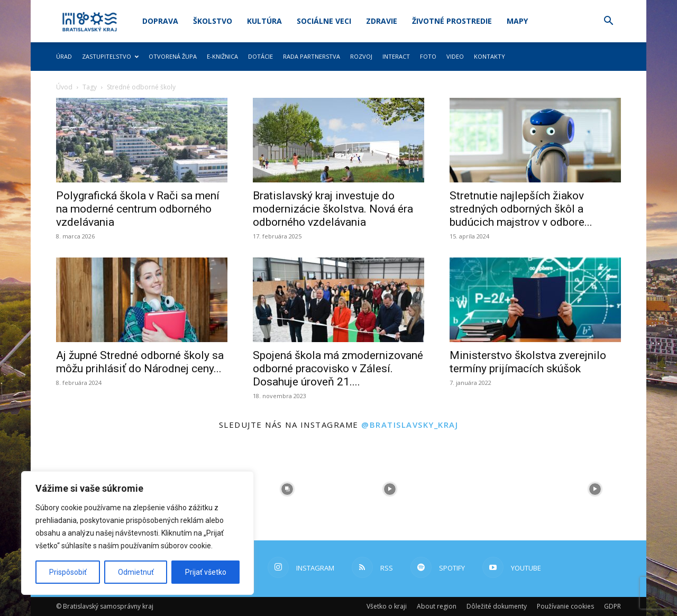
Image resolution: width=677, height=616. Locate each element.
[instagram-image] (287, 489)
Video (455, 56)
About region (437, 606)
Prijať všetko (206, 572)
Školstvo (213, 21)
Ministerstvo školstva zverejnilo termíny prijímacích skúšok (528, 362)
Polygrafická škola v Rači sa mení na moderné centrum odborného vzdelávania (138, 209)
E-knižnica (222, 56)
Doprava (160, 21)
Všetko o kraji (387, 606)
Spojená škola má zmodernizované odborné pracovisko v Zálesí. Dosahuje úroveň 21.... (338, 369)
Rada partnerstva (312, 56)
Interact (396, 56)
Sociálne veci (324, 21)
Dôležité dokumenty (497, 606)
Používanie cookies (565, 606)
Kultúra (264, 21)
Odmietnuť (136, 572)
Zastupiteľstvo (110, 56)
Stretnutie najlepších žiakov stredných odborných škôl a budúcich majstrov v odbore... (521, 209)
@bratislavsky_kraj (410, 425)
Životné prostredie (452, 21)
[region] (138, 533)
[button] (608, 22)
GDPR (612, 606)
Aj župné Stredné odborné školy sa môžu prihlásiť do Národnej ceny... (140, 362)
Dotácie (260, 56)
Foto (428, 56)
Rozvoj (361, 56)
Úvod (64, 87)
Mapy (517, 21)
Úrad (64, 56)
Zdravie (382, 21)
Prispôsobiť (68, 572)
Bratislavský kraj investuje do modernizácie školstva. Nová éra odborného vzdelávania (333, 209)
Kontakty (490, 56)
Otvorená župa (173, 56)
